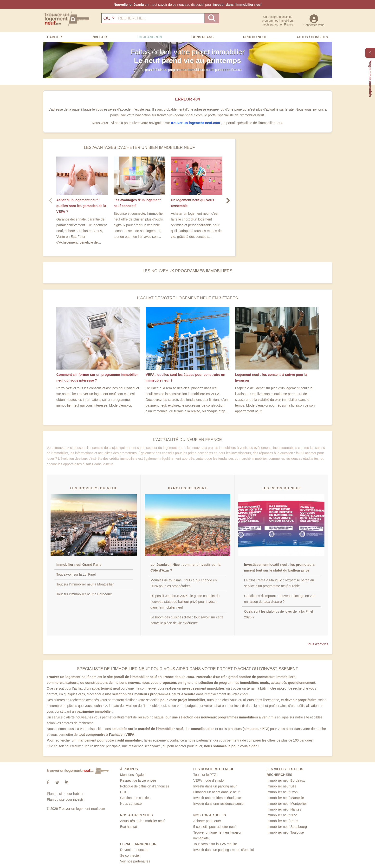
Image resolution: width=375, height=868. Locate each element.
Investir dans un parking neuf (215, 786)
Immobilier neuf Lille (281, 786)
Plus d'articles (318, 644)
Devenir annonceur (134, 850)
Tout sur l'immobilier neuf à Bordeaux (84, 594)
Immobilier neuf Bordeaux (286, 780)
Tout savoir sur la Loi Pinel (76, 574)
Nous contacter (131, 804)
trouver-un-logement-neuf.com (196, 123)
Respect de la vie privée (138, 780)
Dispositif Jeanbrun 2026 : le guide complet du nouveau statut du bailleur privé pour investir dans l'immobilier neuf (185, 602)
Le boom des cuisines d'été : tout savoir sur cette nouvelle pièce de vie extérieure (187, 620)
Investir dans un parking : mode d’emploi (223, 850)
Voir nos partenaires (135, 861)
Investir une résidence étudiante (217, 798)
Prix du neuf (255, 37)
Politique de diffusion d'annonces (145, 786)
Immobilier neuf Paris (282, 821)
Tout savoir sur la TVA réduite (215, 844)
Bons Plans (202, 37)
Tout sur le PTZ (205, 775)
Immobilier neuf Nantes (284, 809)
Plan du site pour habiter (65, 794)
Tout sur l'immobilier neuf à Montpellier (85, 584)
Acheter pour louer (207, 821)
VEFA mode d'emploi (209, 780)
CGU (124, 792)
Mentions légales (133, 775)
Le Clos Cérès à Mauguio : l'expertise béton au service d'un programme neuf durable (279, 583)
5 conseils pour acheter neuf (214, 827)
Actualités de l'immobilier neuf (142, 821)
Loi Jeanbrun (149, 37)
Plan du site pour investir (65, 799)
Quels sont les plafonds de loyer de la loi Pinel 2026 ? (278, 614)
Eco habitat (129, 827)
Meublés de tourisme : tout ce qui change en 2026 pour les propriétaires (184, 583)
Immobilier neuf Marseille (285, 798)
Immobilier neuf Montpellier (287, 804)
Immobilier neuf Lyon (282, 792)
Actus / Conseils (312, 37)
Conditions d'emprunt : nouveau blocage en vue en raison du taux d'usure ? (280, 599)
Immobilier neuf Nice (282, 815)
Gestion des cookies (135, 798)
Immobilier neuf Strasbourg (287, 827)
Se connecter (130, 855)
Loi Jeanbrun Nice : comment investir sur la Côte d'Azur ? (185, 567)
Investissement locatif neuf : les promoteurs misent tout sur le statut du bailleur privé (279, 567)
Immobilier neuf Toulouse (285, 832)
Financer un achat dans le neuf (216, 792)
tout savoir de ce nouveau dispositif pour (187, 5)
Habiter (54, 37)
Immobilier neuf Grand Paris (79, 565)
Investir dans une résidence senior (219, 804)
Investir (99, 37)
